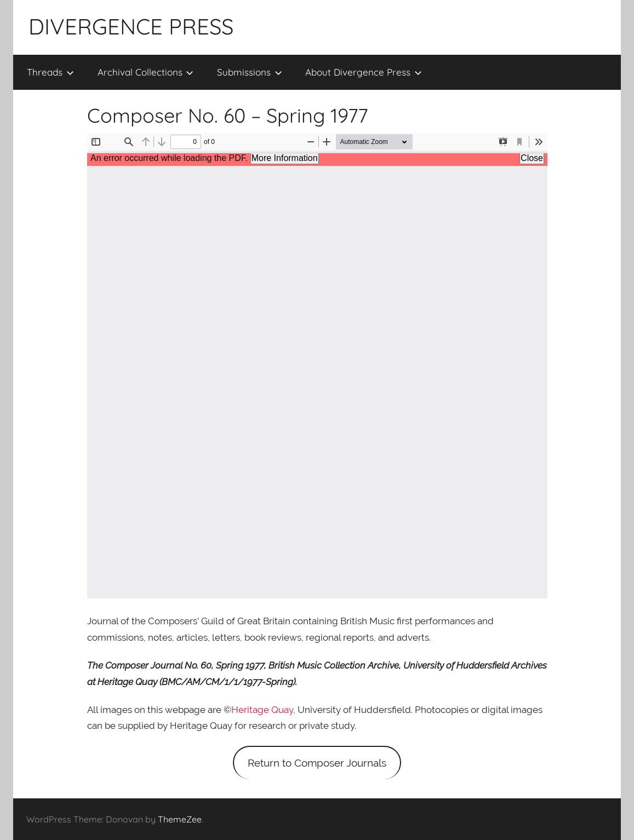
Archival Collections (146, 72)
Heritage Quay (262, 710)
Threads (50, 72)
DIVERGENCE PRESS (131, 26)
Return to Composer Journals (317, 763)
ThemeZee (180, 819)
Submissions (250, 72)
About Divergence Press (364, 72)
